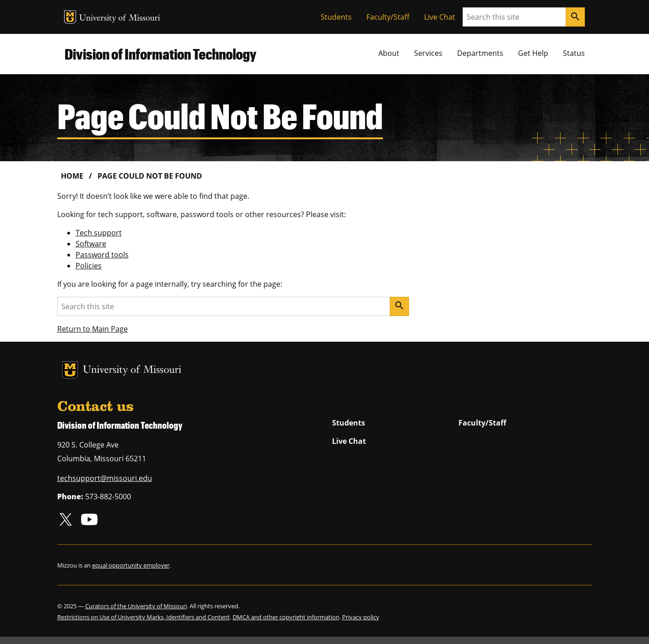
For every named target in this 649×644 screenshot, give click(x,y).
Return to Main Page (93, 329)
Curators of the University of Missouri (136, 606)
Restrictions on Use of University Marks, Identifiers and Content (144, 617)
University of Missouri (120, 19)
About (389, 53)
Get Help (533, 53)
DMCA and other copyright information (286, 617)
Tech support (99, 233)
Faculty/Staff (388, 17)
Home (72, 176)
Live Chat (440, 17)
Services (428, 53)
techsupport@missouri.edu (105, 478)
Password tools (102, 255)
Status (574, 53)
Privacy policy (361, 617)
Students (336, 17)
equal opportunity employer (131, 565)
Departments (480, 53)
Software (91, 244)
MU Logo (70, 17)
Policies (89, 266)
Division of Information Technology (161, 54)
